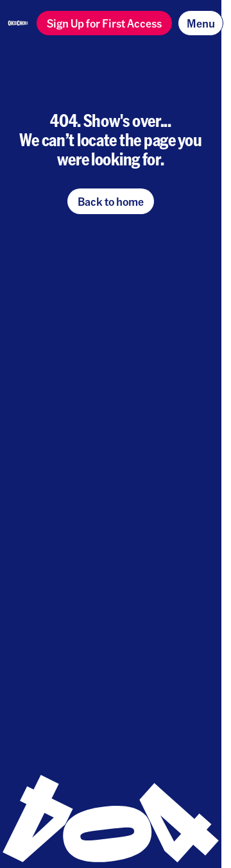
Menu (201, 23)
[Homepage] (18, 23)
